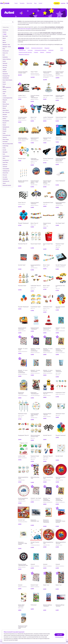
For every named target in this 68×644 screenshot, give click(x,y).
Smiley (4, 148)
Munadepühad (6, 121)
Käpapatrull (5, 74)
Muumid (4, 123)
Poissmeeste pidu (7, 135)
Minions (4, 108)
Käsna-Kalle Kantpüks (7, 80)
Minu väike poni (6, 112)
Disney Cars (5, 53)
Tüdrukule (5, 167)
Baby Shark (5, 36)
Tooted (16, 3)
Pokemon (5, 137)
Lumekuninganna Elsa (7, 98)
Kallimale (5, 72)
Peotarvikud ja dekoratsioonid (37, 48)
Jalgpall (4, 70)
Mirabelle (5, 114)
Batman (4, 42)
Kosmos (4, 89)
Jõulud (4, 183)
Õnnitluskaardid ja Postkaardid (40, 50)
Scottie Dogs (5, 146)
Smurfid (4, 150)
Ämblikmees (5, 30)
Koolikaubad (48, 52)
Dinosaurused (6, 51)
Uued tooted (30, 50)
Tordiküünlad (51, 50)
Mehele (4, 102)
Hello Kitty (5, 65)
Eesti (4, 55)
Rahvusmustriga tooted (8, 144)
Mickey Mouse (6, 104)
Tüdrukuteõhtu (6, 169)
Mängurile (5, 100)
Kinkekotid (36, 52)
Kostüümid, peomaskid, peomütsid (25, 52)
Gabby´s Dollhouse (7, 59)
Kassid (4, 82)
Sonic (4, 154)
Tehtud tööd (29, 3)
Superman (5, 164)
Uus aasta (5, 177)
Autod (5, 34)
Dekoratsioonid (22, 29)
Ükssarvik (5, 175)
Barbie (4, 40)
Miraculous (5, 117)
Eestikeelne (5, 57)
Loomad (4, 96)
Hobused (5, 67)
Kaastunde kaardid (7, 185)
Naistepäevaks (6, 127)
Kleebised (42, 52)
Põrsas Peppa (6, 139)
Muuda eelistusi (59, 637)
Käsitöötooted (6, 78)
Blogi (35, 3)
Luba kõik (59, 635)
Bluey (4, 49)
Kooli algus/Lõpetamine (7, 87)
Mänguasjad (47, 48)
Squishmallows (6, 156)
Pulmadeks (5, 142)
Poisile (4, 133)
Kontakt (40, 3)
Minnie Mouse (6, 110)
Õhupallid (27, 48)
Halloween (5, 63)
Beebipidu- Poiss (6, 45)
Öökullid (4, 129)
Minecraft (5, 106)
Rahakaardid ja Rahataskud (24, 54)
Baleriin (4, 38)
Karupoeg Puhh (6, 76)
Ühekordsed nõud (22, 50)
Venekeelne (5, 179)
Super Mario (5, 162)
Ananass (4, 32)
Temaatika (22, 3)
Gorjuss (4, 61)
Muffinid (4, 119)
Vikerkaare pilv (6, 181)
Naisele (4, 125)
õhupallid (28, 29)
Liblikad (4, 92)
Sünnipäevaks (6, 160)
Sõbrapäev (5, 152)
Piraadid (4, 131)
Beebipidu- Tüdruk (7, 47)
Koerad (4, 84)
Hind (62, 48)
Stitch (4, 158)
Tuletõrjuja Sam (6, 171)
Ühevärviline (5, 173)
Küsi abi (57, 3)
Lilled (4, 94)
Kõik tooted (21, 48)
